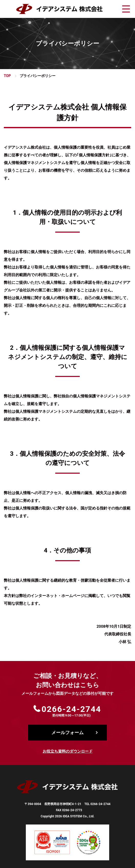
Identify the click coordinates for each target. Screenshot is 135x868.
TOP (7, 76)
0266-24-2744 (71, 709)
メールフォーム (67, 733)
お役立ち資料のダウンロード (68, 751)
